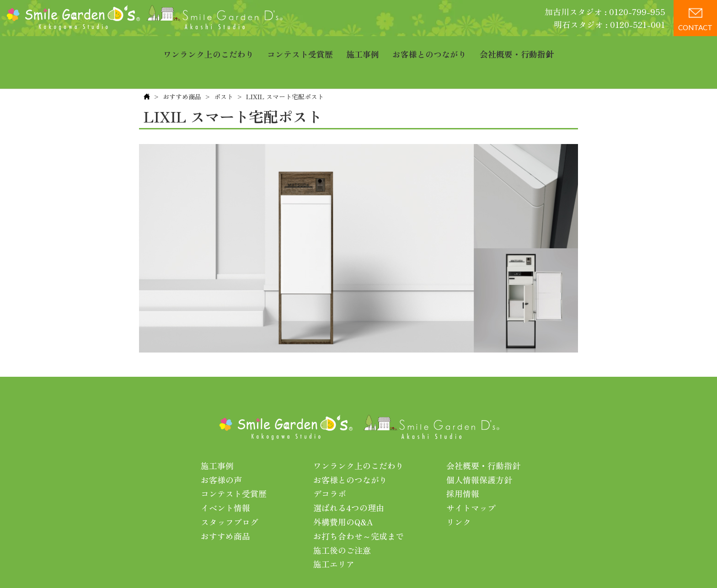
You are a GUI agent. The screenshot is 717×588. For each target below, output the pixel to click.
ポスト (224, 68)
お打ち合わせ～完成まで (358, 508)
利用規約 (476, 565)
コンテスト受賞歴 (300, 48)
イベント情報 (225, 479)
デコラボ (330, 465)
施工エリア (334, 535)
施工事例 (363, 48)
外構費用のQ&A (343, 493)
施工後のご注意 (342, 522)
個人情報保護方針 (479, 451)
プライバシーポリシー (415, 565)
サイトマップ (471, 479)
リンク (459, 493)
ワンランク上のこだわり (209, 48)
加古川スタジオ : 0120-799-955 (605, 11)
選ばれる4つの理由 (349, 479)
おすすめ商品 (182, 68)
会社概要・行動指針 (517, 48)
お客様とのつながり (429, 48)
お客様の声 (221, 451)
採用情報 (463, 465)
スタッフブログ (230, 493)
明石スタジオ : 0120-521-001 (610, 24)
